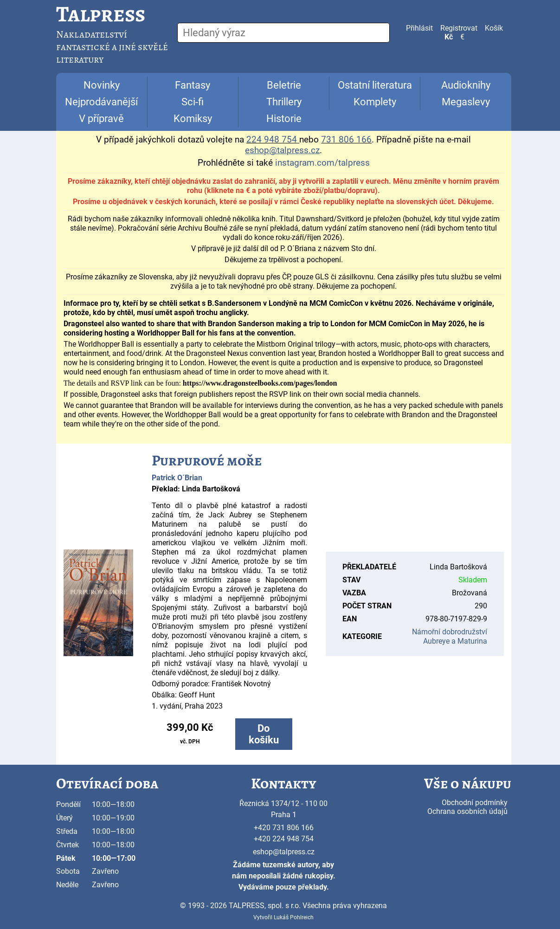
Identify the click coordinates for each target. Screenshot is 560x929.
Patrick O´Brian (177, 478)
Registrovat (459, 28)
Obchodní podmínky (475, 803)
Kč (449, 37)
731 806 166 (346, 140)
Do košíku (264, 734)
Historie (284, 119)
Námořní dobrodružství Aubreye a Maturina (450, 636)
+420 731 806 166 (284, 828)
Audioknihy (466, 85)
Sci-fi (193, 102)
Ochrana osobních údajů (467, 811)
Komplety (375, 102)
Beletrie (284, 85)
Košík (494, 28)
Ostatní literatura (375, 85)
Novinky (102, 85)
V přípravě (101, 119)
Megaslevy (466, 102)
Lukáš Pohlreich (294, 917)
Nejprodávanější (101, 102)
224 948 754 (272, 140)
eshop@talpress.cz (284, 852)
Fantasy (193, 85)
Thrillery (284, 102)
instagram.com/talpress (322, 163)
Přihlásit (419, 28)
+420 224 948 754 (284, 839)
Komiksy (193, 119)
